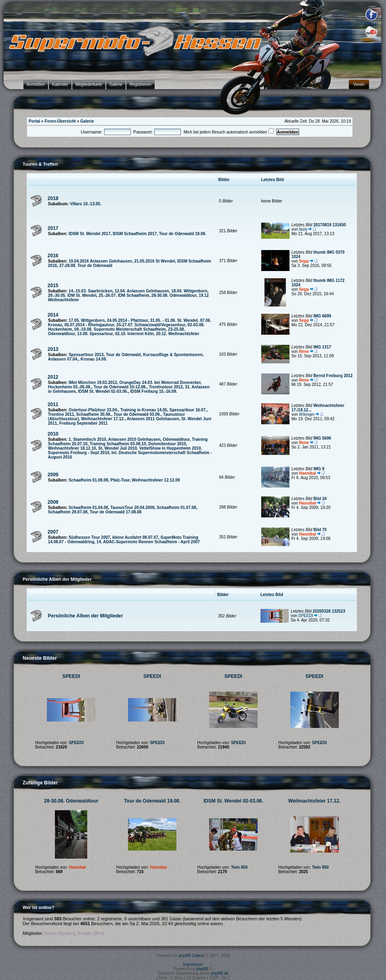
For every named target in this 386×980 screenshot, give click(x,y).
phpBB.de (220, 973)
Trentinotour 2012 (166, 387)
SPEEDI (306, 616)
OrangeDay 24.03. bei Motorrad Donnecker (160, 383)
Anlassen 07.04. (63, 359)
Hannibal (308, 473)
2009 (53, 475)
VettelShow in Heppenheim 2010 (170, 448)
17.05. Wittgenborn (87, 320)
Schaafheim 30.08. (94, 414)
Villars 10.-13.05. (86, 204)
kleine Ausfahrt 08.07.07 (135, 537)
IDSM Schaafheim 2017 (135, 234)
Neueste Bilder (40, 658)
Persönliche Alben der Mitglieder (85, 616)
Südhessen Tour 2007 (89, 537)
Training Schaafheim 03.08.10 (118, 444)
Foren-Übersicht (60, 121)
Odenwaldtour (176, 439)
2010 (53, 434)
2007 (53, 532)
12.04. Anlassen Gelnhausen (142, 291)
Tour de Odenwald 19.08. (183, 234)
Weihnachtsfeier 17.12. (103, 419)
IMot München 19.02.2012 (93, 383)
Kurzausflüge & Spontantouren (173, 355)
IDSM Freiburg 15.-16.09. (154, 391)
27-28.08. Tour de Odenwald (86, 266)
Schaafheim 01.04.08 (88, 508)
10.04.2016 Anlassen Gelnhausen (100, 261)
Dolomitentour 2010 (167, 444)
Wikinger (307, 414)
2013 (53, 349)
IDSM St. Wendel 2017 (90, 234)
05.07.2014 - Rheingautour (89, 325)
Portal (34, 121)
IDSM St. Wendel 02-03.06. (103, 391)
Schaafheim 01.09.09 (88, 480)
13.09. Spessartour (95, 334)
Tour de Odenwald (123, 355)
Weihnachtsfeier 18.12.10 (72, 448)
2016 (53, 256)
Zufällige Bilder (40, 783)
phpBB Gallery (191, 956)
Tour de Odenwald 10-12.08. (120, 387)
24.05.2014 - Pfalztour (127, 320)
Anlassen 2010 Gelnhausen (134, 439)
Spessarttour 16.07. (188, 410)
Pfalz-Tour (120, 480)
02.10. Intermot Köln (134, 334)
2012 (53, 377)
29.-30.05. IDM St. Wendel (72, 295)
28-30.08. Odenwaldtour (174, 295)
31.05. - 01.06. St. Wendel (174, 320)
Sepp (304, 261)
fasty (303, 229)
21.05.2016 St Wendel (154, 261)
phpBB (202, 969)
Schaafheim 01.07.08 (176, 508)
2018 (53, 198)
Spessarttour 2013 (86, 355)
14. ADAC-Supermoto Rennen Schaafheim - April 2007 (148, 542)
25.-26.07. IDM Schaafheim (124, 295)
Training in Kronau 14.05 (144, 410)
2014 (53, 315)
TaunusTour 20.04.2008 (132, 508)
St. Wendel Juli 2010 (117, 448)
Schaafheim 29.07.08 (68, 512)
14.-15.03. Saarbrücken (90, 291)
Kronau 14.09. (94, 359)
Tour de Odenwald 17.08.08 (115, 512)
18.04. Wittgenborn (189, 291)
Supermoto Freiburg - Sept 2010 (79, 453)
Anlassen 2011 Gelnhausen (153, 419)
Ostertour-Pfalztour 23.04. (93, 410)
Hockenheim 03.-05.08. (70, 387)
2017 (53, 228)
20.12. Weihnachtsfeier (178, 334)
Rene (304, 351)
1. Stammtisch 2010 (87, 439)
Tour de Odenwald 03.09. (137, 414)
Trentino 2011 (61, 414)
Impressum (193, 964)
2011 (53, 405)
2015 (53, 286)
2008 (53, 502)
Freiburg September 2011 (84, 423)
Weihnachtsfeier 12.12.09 (156, 480)
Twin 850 (239, 867)
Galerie (87, 121)
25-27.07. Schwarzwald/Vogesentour (151, 325)
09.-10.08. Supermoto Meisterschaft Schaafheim (120, 329)
